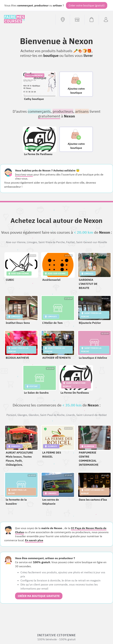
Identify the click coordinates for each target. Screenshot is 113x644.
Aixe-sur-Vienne (16, 242)
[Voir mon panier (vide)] (91, 20)
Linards (70, 415)
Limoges (32, 242)
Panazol (11, 415)
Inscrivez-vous (24, 174)
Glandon (34, 415)
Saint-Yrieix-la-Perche (52, 242)
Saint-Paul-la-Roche (52, 415)
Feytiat (70, 242)
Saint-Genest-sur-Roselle (92, 242)
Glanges (22, 415)
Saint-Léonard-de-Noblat (92, 415)
